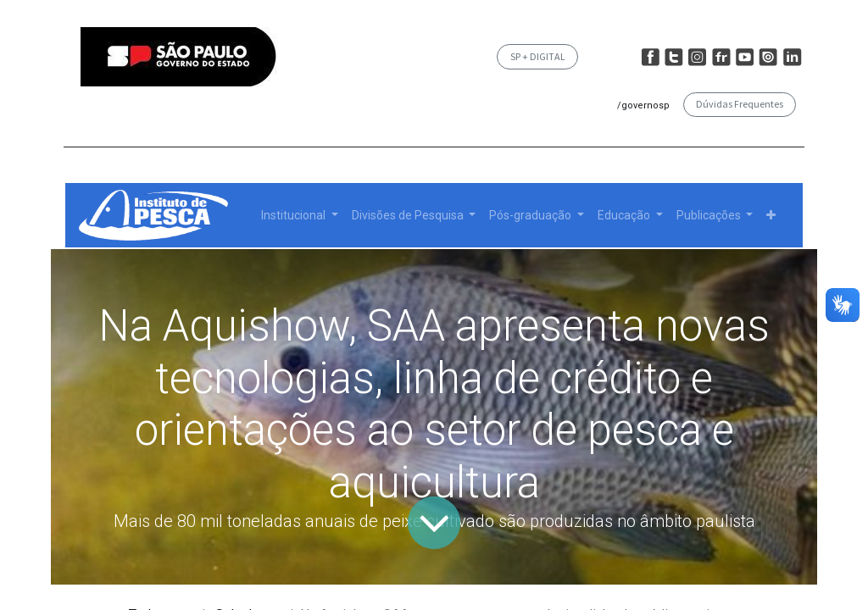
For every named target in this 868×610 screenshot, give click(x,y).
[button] (771, 216)
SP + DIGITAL (538, 56)
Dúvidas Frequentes (740, 104)
